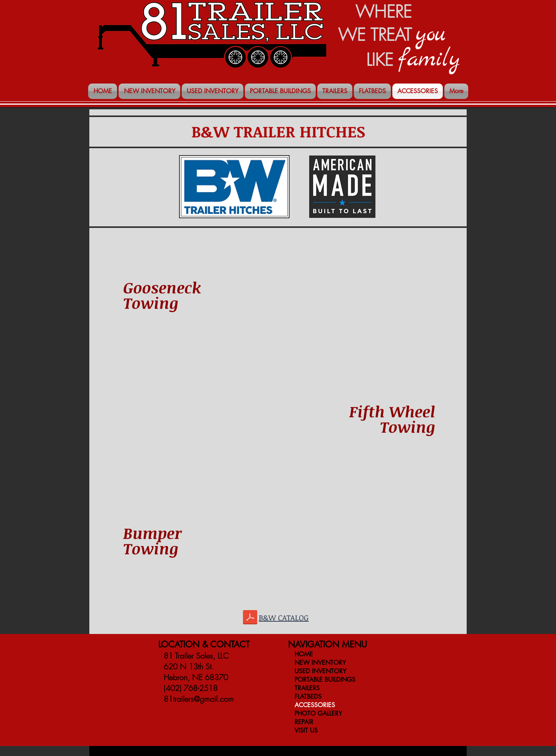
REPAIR (304, 722)
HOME (304, 654)
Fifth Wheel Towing (392, 419)
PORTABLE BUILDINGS (325, 680)
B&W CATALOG (284, 617)
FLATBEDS (308, 697)
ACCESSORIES (315, 705)
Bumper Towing (152, 541)
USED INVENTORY (320, 671)
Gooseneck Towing (162, 295)
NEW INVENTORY (320, 663)
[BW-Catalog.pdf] (250, 618)
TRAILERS (307, 688)
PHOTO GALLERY (318, 713)
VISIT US (306, 730)
